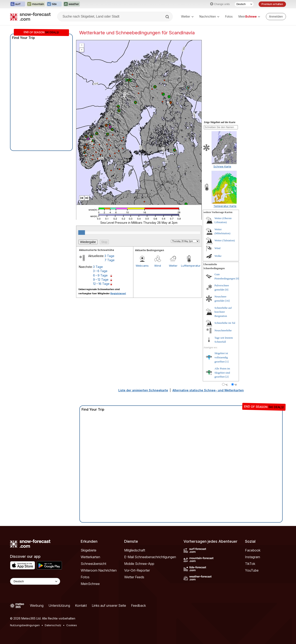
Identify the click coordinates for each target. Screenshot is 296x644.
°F (236, 385)
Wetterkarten (90, 557)
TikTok (250, 564)
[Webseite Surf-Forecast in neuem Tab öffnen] (18, 4)
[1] (227, 362)
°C (227, 385)
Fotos (229, 16)
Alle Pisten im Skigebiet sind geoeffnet (222, 373)
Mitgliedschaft (135, 550)
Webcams (142, 266)
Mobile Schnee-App (139, 564)
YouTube (252, 570)
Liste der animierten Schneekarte (143, 390)
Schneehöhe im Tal (225, 323)
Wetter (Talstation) (225, 240)
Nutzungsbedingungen (25, 625)
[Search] (168, 17)
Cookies (72, 625)
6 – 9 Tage (100, 275)
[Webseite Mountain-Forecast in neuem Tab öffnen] (36, 4)
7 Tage (110, 260)
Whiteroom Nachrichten (99, 570)
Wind (158, 266)
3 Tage (109, 256)
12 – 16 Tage (101, 284)
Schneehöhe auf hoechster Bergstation (223, 312)
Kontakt (81, 605)
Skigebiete (89, 550)
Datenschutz (53, 625)
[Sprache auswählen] (244, 4)
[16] (227, 301)
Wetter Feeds (134, 577)
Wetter (187, 16)
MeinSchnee (90, 584)
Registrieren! (118, 293)
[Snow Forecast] (30, 17)
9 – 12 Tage (101, 280)
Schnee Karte (222, 166)
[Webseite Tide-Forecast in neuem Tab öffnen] (54, 4)
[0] (237, 278)
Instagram (253, 557)
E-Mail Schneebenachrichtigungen (150, 557)
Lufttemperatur (189, 266)
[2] (227, 377)
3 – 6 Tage (100, 271)
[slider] (82, 233)
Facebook (253, 550)
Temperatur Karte (225, 206)
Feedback (138, 605)
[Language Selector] (35, 581)
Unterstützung (59, 605)
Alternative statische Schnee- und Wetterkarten (208, 390)
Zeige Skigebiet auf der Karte (220, 122)
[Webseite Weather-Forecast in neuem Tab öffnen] (72, 4)
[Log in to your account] (276, 17)
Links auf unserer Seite (109, 605)
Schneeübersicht (93, 564)
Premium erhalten (272, 4)
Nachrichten (209, 16)
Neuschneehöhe (223, 330)
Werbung (37, 605)
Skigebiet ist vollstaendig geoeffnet (221, 357)
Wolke (218, 256)
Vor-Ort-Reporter (137, 570)
